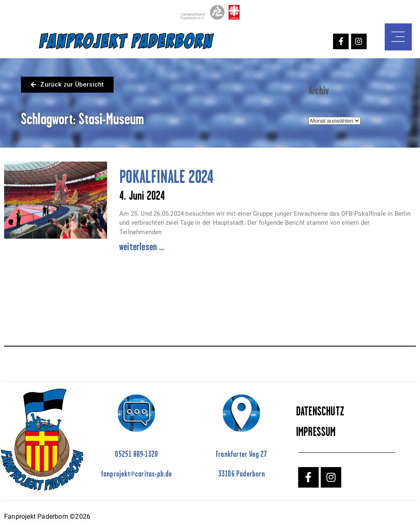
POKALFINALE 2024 (166, 177)
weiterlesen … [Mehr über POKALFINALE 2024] (142, 246)
